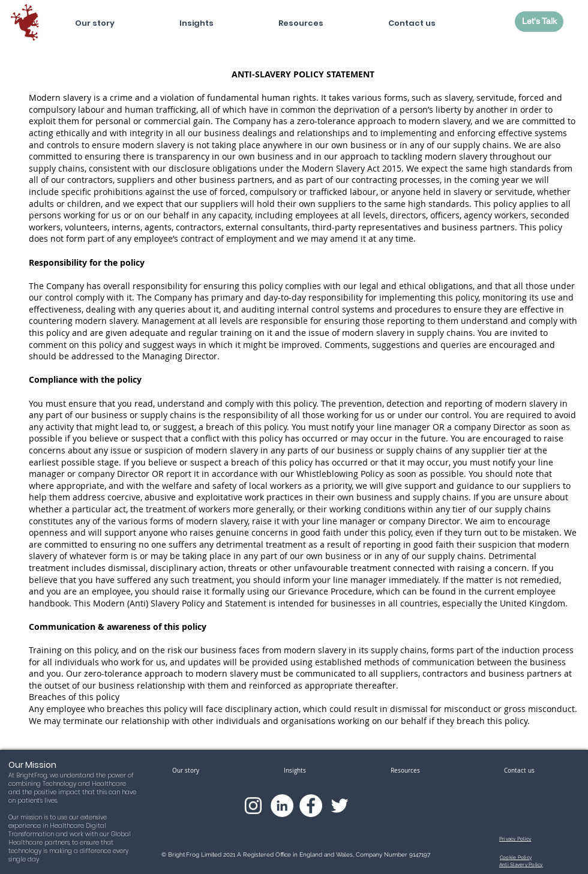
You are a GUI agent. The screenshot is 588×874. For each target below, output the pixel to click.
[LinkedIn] (282, 806)
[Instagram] (253, 806)
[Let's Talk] (539, 22)
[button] (196, 18)
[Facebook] (311, 806)
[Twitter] (340, 806)
